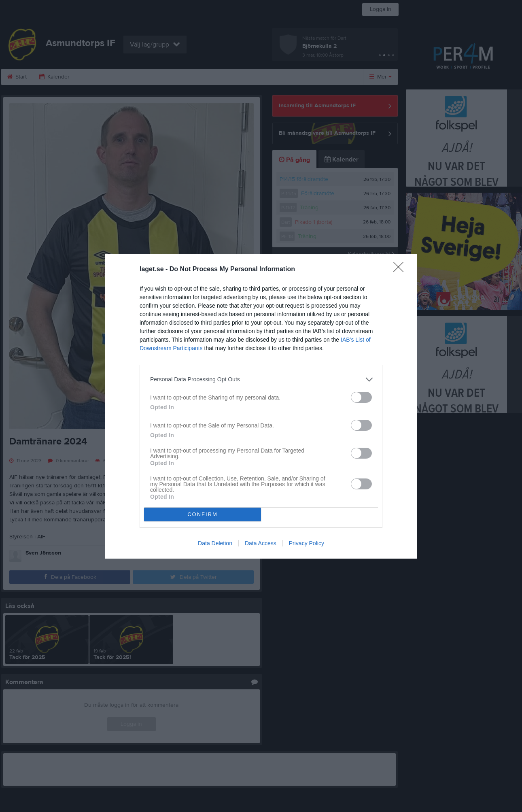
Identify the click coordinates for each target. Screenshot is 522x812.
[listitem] (261, 379)
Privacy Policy (307, 543)
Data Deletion (215, 543)
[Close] (401, 270)
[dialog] (261, 406)
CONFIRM (203, 514)
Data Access (261, 543)
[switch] (361, 397)
